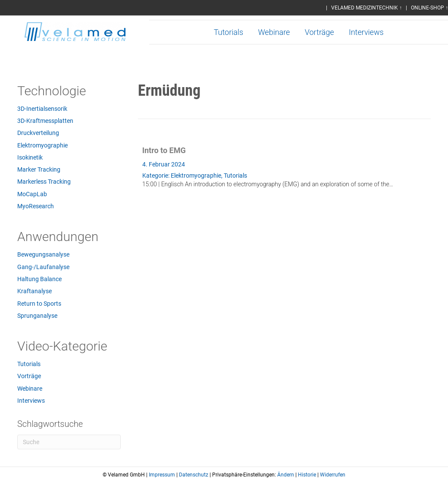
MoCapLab (32, 194)
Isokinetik (30, 157)
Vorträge (320, 32)
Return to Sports (39, 304)
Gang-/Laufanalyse (43, 267)
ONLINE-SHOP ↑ (429, 8)
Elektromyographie (42, 145)
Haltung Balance (39, 279)
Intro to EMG (164, 150)
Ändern (286, 475)
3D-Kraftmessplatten (45, 121)
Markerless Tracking (44, 182)
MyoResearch (36, 206)
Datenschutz (194, 475)
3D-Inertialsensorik (42, 109)
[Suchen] (69, 442)
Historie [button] (307, 475)
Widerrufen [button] (333, 475)
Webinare (274, 32)
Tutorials (229, 32)
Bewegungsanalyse (43, 254)
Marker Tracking (39, 169)
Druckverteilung (38, 133)
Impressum (162, 475)
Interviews (366, 32)
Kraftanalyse (34, 291)
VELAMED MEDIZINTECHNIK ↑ (367, 8)
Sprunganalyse (37, 316)
